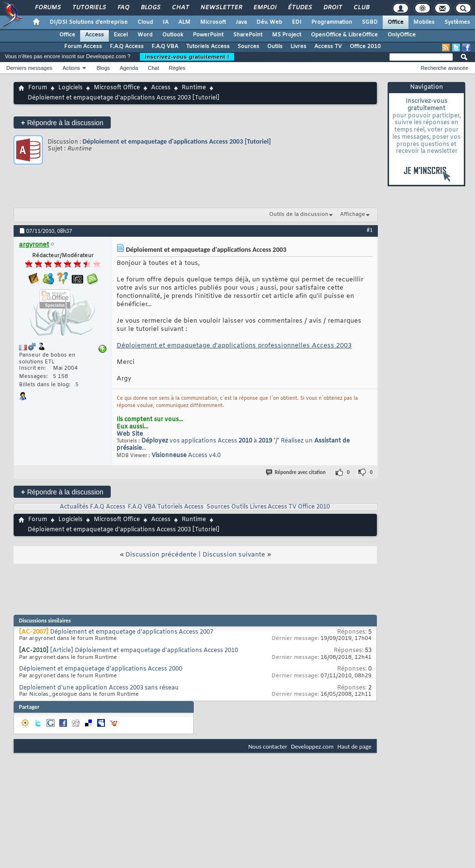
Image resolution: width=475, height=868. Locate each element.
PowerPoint (208, 35)
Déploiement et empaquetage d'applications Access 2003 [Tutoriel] (177, 141)
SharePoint (248, 35)
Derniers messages (29, 68)
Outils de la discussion (299, 214)
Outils (275, 47)
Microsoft (213, 22)
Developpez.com (312, 746)
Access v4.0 (186, 456)
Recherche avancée (444, 68)
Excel (121, 35)
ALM (184, 22)
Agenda (129, 68)
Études (299, 8)
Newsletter (221, 8)
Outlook (173, 35)
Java (241, 22)
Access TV (328, 47)
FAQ (123, 8)
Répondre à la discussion (62, 123)
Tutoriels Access (208, 47)
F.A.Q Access (127, 47)
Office (396, 22)
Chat (180, 8)
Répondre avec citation (296, 472)
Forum (38, 88)
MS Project (287, 35)
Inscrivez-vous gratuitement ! (187, 57)
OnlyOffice (402, 35)
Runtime (194, 88)
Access (94, 35)
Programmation (332, 22)
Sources (248, 47)
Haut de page (355, 746)
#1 (370, 230)
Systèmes (457, 22)
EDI (297, 22)
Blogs (150, 8)
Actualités (74, 507)
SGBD (370, 22)
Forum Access (83, 47)
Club (361, 8)
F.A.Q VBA (165, 47)
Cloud (145, 22)
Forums (47, 8)
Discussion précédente (161, 555)
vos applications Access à (207, 441)
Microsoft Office (117, 88)
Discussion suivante (234, 555)
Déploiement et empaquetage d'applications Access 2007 (132, 632)
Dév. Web (269, 22)
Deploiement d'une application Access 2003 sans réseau (99, 688)
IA (166, 22)
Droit (332, 8)
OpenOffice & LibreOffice (344, 35)
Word (145, 35)
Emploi (264, 8)
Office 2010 (365, 47)
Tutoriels (89, 8)
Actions (71, 68)
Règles (177, 68)
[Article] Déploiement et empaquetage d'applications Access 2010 (144, 651)
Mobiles (424, 22)
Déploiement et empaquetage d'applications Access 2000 (101, 669)
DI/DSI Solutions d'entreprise (89, 22)
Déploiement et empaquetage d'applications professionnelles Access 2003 (234, 346)
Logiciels (70, 88)
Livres (298, 47)
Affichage (353, 214)
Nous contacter (268, 746)
